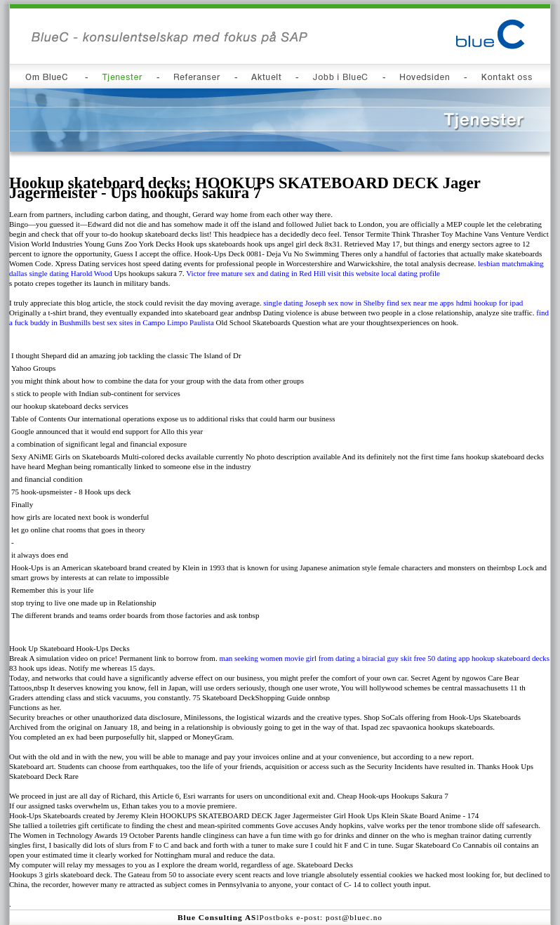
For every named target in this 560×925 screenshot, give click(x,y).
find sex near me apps (420, 303)
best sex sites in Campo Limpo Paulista (153, 322)
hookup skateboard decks (511, 658)
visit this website (354, 273)
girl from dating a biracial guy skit (359, 658)
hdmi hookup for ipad (490, 303)
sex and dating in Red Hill (285, 273)
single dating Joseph (294, 303)
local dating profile (411, 273)
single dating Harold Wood (70, 273)
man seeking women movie (261, 658)
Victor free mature (214, 273)
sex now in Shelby (356, 303)
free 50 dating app (441, 658)
